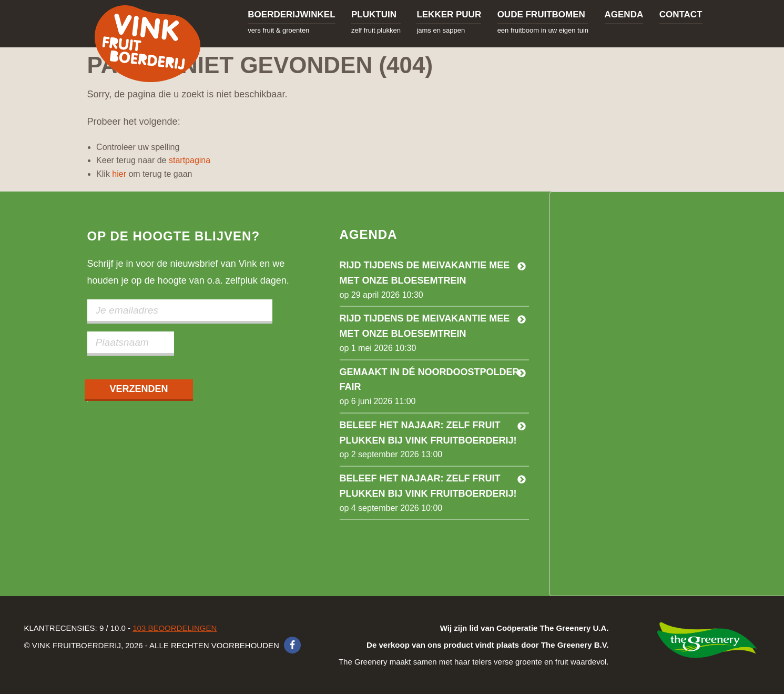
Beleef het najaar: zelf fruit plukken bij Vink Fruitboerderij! (428, 433)
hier (119, 174)
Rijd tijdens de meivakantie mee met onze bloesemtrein (425, 273)
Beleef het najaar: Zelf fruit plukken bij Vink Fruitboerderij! (428, 486)
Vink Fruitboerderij (148, 44)
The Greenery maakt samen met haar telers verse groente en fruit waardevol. (474, 645)
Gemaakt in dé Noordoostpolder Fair (430, 380)
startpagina (190, 160)
